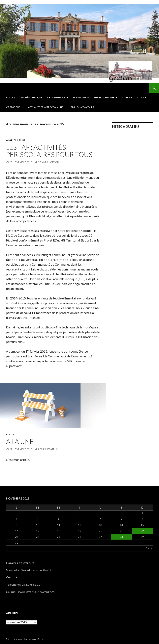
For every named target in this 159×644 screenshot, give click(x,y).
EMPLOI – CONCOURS (82, 107)
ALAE (9, 140)
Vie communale (56, 98)
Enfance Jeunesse (104, 98)
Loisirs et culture (133, 98)
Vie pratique (13, 107)
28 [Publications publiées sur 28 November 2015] (121, 537)
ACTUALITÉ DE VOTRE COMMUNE (46, 107)
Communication (48, 162)
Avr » (149, 548)
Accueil (11, 98)
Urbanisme (80, 98)
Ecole (10, 434)
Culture (19, 140)
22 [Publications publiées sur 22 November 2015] (142, 531)
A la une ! (22, 441)
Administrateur (48, 449)
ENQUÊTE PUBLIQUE (31, 98)
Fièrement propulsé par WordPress (25, 639)
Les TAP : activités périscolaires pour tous (49, 151)
